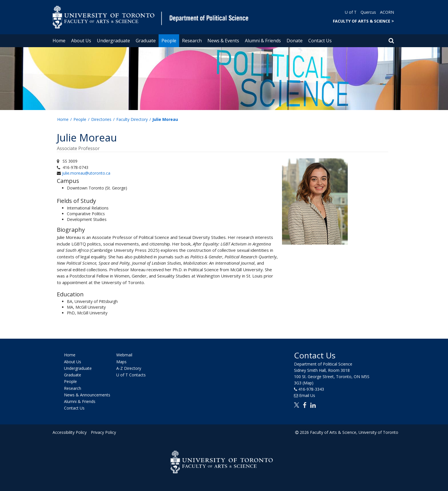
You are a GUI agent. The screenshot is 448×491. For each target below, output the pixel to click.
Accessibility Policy (70, 432)
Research (192, 41)
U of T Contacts (131, 375)
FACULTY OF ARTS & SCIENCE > (363, 21)
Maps (121, 362)
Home (59, 41)
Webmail (124, 355)
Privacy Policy (103, 432)
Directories (101, 119)
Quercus (368, 12)
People (169, 41)
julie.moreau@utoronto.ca (86, 173)
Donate (295, 41)
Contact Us (320, 41)
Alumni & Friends (263, 41)
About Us (81, 41)
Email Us (307, 395)
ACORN (387, 12)
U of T (351, 12)
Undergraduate (113, 41)
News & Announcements (87, 395)
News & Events (223, 41)
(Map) (308, 383)
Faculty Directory (132, 119)
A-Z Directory (129, 368)
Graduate (146, 41)
